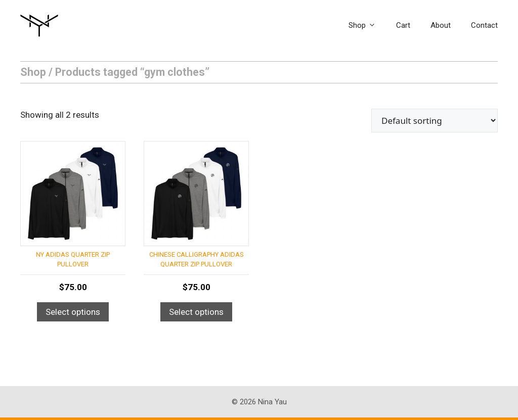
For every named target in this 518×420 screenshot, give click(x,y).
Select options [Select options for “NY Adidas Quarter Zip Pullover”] (73, 312)
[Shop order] (435, 121)
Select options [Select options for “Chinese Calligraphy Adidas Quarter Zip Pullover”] (196, 312)
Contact (484, 25)
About (441, 25)
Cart (403, 25)
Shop (367, 25)
